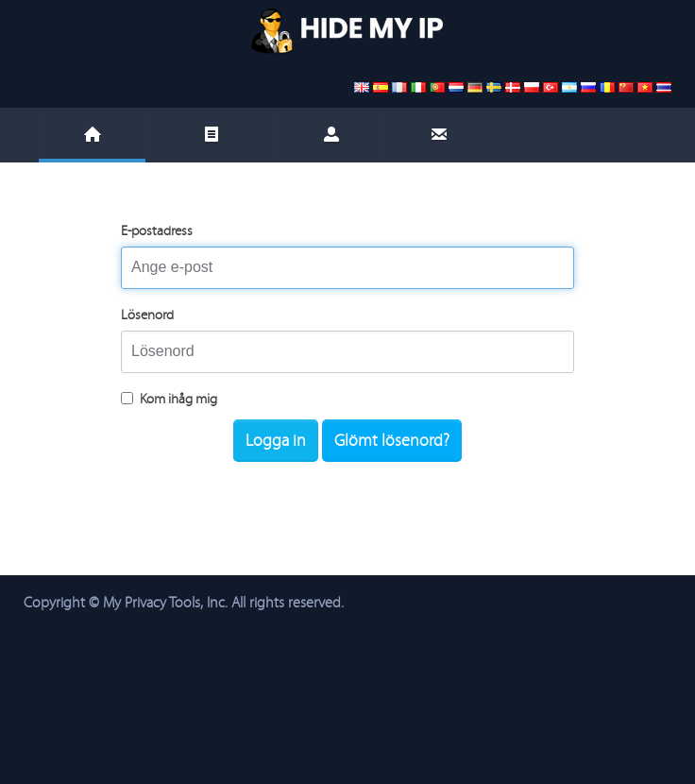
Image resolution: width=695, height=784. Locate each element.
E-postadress (157, 231)
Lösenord (147, 315)
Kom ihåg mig (169, 399)
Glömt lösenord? (392, 441)
